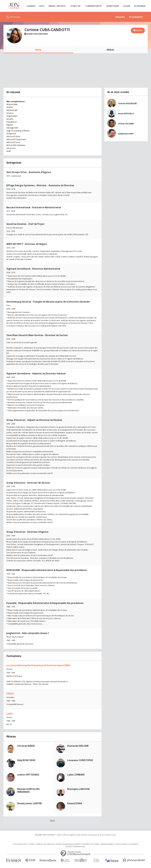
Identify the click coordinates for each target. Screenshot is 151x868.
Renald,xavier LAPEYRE (29, 803)
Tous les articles (121, 844)
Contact (32, 844)
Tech (41, 6)
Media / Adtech (57, 6)
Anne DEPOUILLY (126, 113)
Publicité (39, 844)
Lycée (10, 714)
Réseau (110, 50)
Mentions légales (107, 844)
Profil (38, 50)
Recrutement (49, 844)
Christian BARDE (26, 746)
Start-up (75, 6)
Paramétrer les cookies (90, 844)
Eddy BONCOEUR (26, 760)
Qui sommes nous (20, 844)
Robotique (113, 6)
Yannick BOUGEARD (127, 103)
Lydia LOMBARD (76, 775)
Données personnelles (71, 844)
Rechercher (15, 17)
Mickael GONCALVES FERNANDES (28, 790)
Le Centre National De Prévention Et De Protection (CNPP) (38, 665)
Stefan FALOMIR (126, 124)
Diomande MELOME (78, 746)
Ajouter (139, 30)
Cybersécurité (93, 6)
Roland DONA (75, 803)
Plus (52, 821)
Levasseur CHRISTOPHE (80, 760)
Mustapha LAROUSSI (78, 789)
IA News (31, 6)
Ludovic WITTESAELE (28, 775)
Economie (140, 6)
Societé (58, 844)
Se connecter (136, 17)
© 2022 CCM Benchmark (76, 847)
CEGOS (10, 694)
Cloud (127, 6)
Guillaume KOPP (126, 134)
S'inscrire (120, 17)
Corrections (134, 844)
